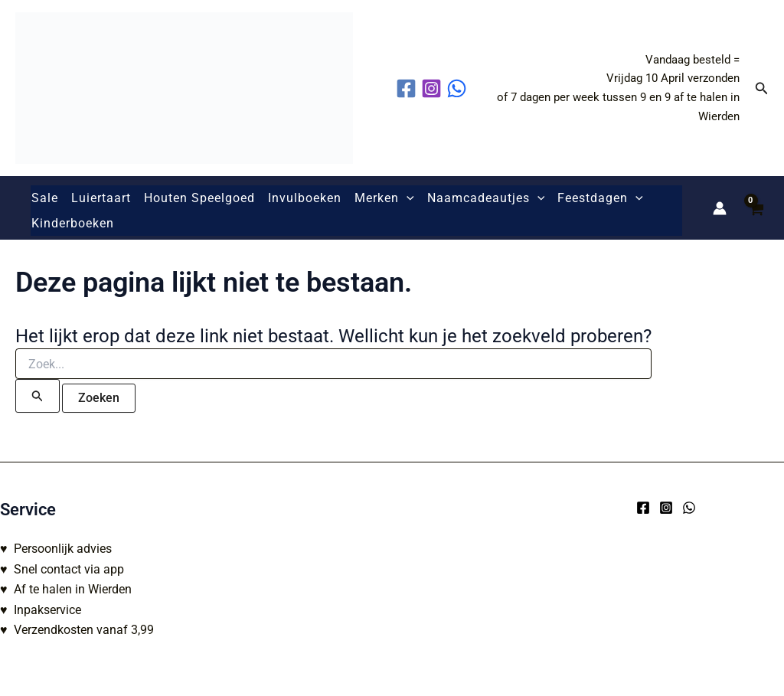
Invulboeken (305, 198)
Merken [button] (384, 198)
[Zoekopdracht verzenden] (38, 396)
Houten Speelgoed (199, 198)
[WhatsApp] (689, 508)
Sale (45, 198)
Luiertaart (101, 198)
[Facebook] (643, 508)
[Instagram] (666, 508)
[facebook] (408, 88)
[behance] (459, 88)
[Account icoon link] (720, 208)
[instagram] (434, 88)
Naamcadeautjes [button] (486, 198)
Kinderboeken (73, 223)
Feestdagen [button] (600, 198)
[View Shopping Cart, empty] (755, 208)
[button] (762, 88)
